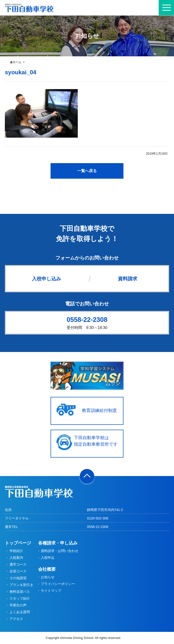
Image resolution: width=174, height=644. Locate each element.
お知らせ (48, 577)
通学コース (18, 564)
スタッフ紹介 (20, 598)
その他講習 (18, 578)
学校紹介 (16, 551)
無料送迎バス (20, 592)
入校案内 (16, 558)
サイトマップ (51, 591)
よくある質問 (20, 612)
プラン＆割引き (21, 585)
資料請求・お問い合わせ (60, 551)
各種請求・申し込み (58, 543)
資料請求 (128, 279)
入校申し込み (46, 279)
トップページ (18, 543)
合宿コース (18, 571)
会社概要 (47, 569)
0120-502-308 (98, 518)
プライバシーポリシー (58, 584)
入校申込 (48, 558)
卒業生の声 (18, 605)
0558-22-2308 (87, 320)
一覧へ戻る (87, 171)
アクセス (16, 619)
